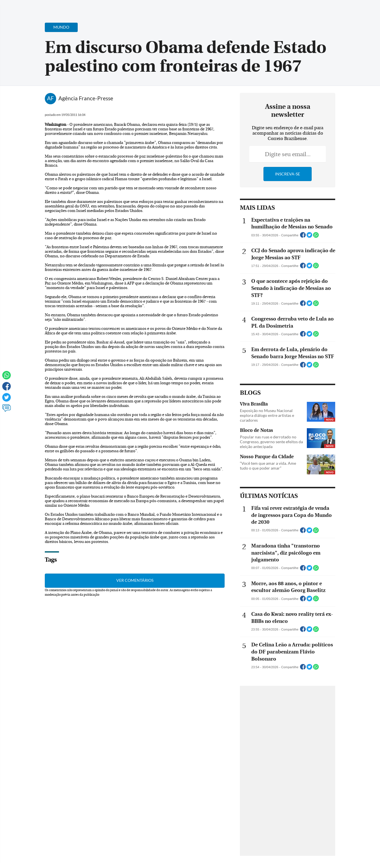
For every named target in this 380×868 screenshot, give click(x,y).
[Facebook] (339, 10)
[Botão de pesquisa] (32, 7)
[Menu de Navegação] (15, 7)
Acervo (141, 8)
